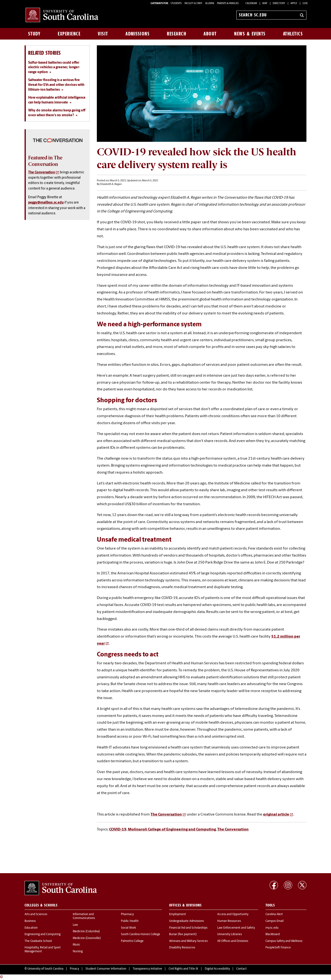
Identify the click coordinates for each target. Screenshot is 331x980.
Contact (242, 969)
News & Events (250, 34)
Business (30, 921)
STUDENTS (176, 3)
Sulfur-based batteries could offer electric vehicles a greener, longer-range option (54, 68)
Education (31, 928)
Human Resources (229, 921)
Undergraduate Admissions (186, 921)
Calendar (251, 3)
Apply (294, 3)
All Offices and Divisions (233, 941)
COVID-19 (118, 830)
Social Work (128, 928)
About (210, 34)
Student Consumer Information (106, 969)
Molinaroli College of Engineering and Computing (172, 830)
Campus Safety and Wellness (284, 941)
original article (276, 815)
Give (305, 3)
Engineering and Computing (43, 934)
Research (177, 34)
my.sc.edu (272, 928)
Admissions (138, 34)
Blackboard (273, 934)
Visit (103, 34)
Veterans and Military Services (188, 941)
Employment (178, 914)
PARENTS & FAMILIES (228, 3)
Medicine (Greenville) (87, 938)
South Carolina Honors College (141, 934)
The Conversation (166, 815)
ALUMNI (210, 3)
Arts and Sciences (36, 914)
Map (265, 3)
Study (34, 34)
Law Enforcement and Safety (236, 928)
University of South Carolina (45, 969)
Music (76, 945)
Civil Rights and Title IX (183, 969)
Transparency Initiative (147, 969)
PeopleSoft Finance (278, 948)
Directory (279, 3)
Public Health (130, 921)
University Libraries (230, 934)
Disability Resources (182, 948)
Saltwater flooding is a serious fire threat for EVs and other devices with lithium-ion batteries (56, 85)
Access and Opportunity (233, 914)
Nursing (78, 952)
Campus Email (275, 921)
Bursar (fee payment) (183, 934)
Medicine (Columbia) (86, 932)
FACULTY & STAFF (193, 3)
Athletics (293, 34)
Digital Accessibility (217, 969)
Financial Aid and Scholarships (188, 928)
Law (75, 925)
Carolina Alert (274, 914)
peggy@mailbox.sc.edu (46, 203)
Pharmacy (127, 914)
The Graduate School (38, 941)
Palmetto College (132, 941)
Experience (69, 34)
